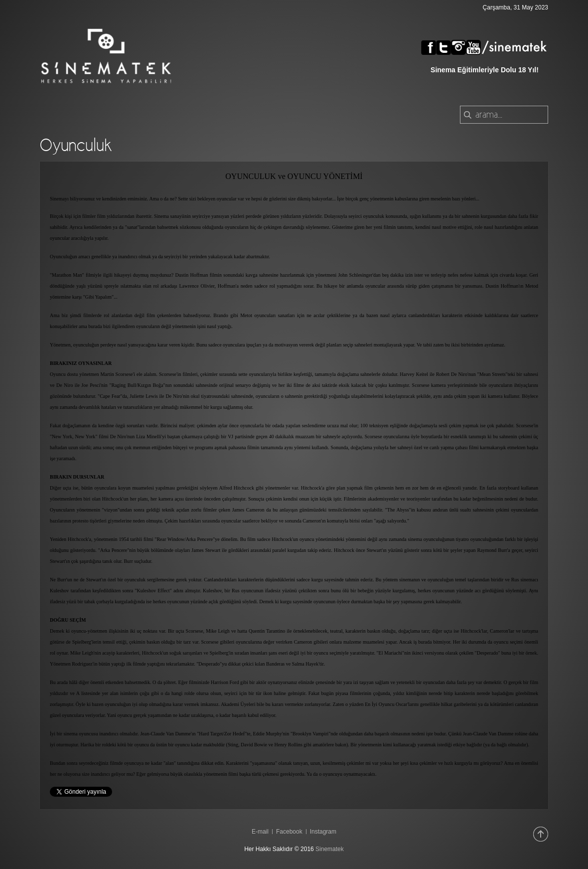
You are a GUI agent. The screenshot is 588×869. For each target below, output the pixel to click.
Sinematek (330, 849)
